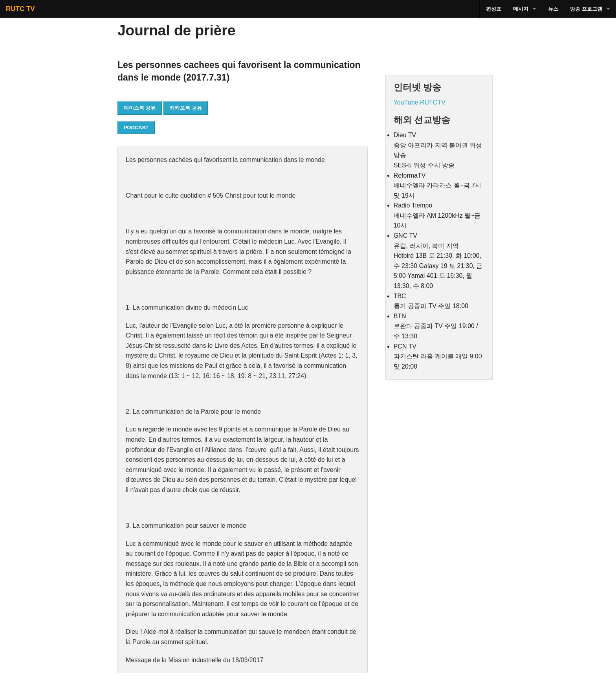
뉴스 (553, 9)
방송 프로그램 (586, 9)
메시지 (521, 9)
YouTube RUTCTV (420, 102)
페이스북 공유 (140, 108)
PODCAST (136, 128)
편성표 (494, 9)
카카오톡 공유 (186, 108)
